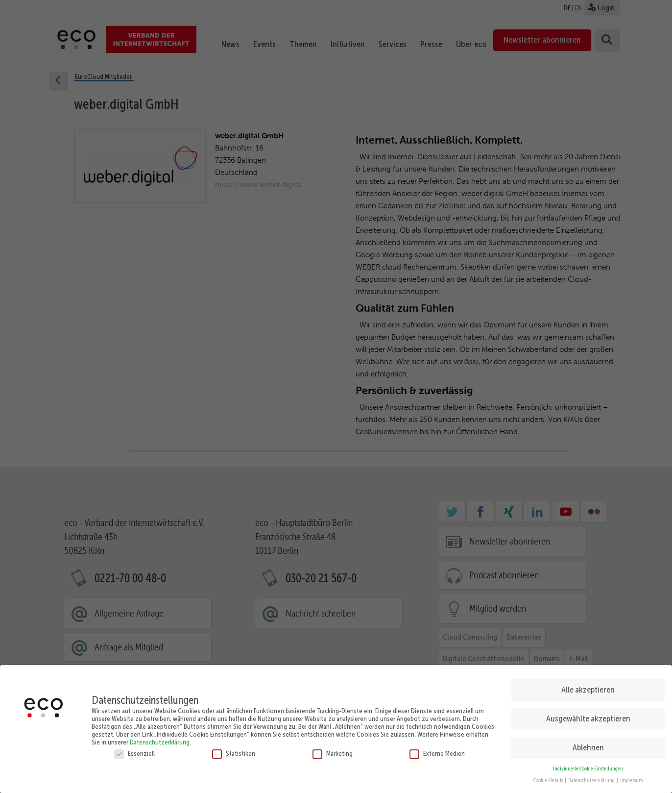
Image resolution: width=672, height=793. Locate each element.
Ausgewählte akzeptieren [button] (588, 718)
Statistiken (234, 752)
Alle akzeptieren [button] (588, 689)
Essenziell (134, 752)
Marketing (333, 752)
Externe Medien (437, 752)
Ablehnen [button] (588, 746)
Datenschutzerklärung (160, 741)
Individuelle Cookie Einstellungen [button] (588, 768)
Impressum (632, 780)
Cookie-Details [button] (549, 780)
